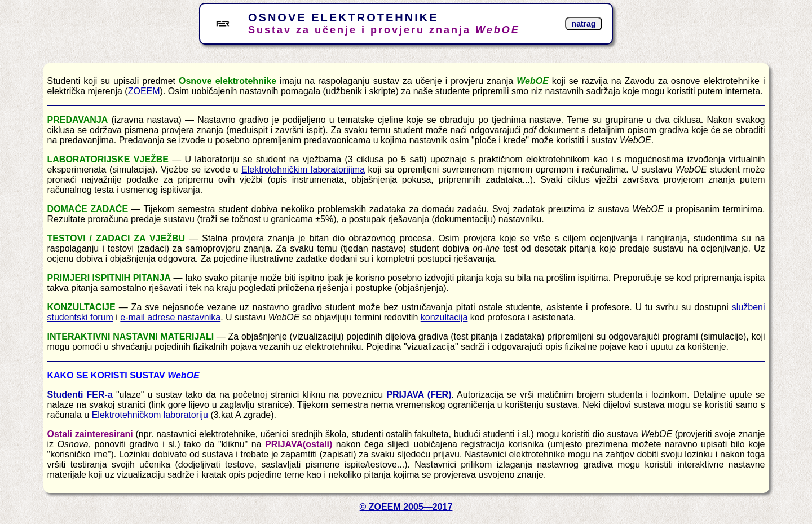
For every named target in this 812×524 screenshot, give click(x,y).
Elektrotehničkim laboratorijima (303, 169)
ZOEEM (144, 91)
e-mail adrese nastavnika (170, 317)
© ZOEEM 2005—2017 (406, 507)
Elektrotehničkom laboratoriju (150, 415)
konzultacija (444, 317)
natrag (584, 24)
